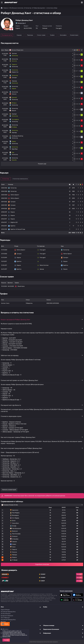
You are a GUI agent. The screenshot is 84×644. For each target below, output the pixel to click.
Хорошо (6, 640)
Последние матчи (7, 35)
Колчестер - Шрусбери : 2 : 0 (12, 475)
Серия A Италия (5, 610)
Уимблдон (69, 409)
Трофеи (53, 35)
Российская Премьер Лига (8, 620)
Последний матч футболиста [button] (11, 405)
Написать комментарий (9, 490)
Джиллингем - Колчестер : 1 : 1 (12, 469)
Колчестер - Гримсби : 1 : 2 (11, 467)
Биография (65, 35)
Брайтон (5, 338)
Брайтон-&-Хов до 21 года (11, 375)
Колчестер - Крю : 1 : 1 (9, 471)
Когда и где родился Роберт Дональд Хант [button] (15, 319)
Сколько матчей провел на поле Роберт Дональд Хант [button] (19, 380)
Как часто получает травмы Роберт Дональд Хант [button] (18, 437)
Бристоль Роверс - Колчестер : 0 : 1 (14, 473)
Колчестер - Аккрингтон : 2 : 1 (12, 477)
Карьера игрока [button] (6, 329)
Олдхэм (5, 340)
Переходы (31, 35)
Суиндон (5, 346)
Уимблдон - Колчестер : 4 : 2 (11, 459)
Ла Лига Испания (6, 614)
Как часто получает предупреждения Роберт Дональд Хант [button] (21, 448)
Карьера (19, 35)
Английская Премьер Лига (8, 612)
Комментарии (76, 35)
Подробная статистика (42, 564)
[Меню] (2, 2)
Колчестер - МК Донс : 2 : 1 (11, 463)
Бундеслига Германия (7, 616)
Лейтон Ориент (7, 348)
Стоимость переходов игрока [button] (11, 416)
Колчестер (6, 350)
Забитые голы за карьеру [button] (10, 355)
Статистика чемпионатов (21, 179)
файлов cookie (6, 637)
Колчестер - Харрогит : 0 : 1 (11, 461)
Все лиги (3, 622)
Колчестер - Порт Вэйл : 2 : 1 (11, 465)
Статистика (6, 179)
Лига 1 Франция (5, 618)
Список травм (42, 35)
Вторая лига (20, 50)
